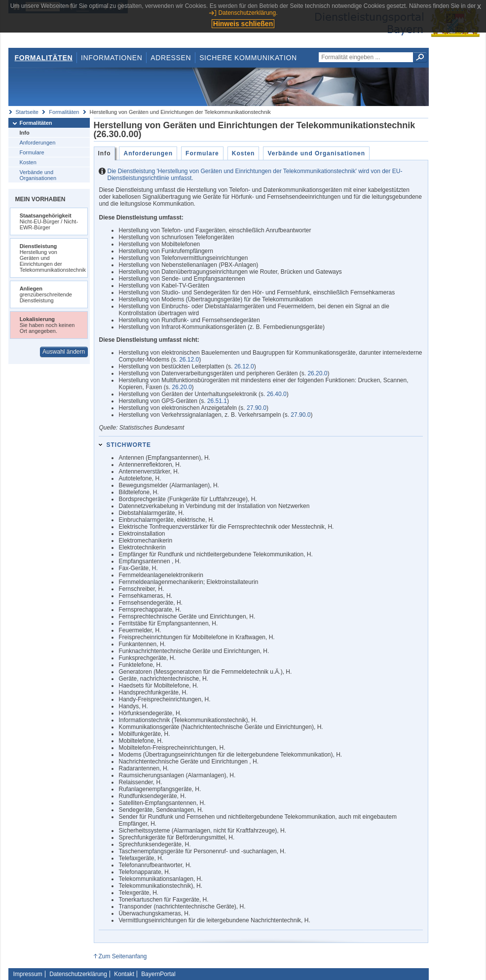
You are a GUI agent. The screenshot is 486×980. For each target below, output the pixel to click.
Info (25, 133)
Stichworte (129, 445)
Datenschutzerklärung (78, 974)
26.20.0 (317, 373)
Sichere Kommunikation (248, 58)
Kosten (28, 162)
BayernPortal (158, 974)
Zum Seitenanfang (122, 956)
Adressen (171, 58)
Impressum (28, 974)
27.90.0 (257, 408)
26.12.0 (189, 360)
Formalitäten (43, 58)
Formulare (32, 152)
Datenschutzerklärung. (248, 13)
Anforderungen (38, 143)
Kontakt (124, 974)
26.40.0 (277, 394)
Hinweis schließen (243, 24)
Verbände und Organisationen (38, 175)
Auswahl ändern (64, 352)
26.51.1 (217, 401)
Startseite (27, 112)
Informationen (112, 58)
